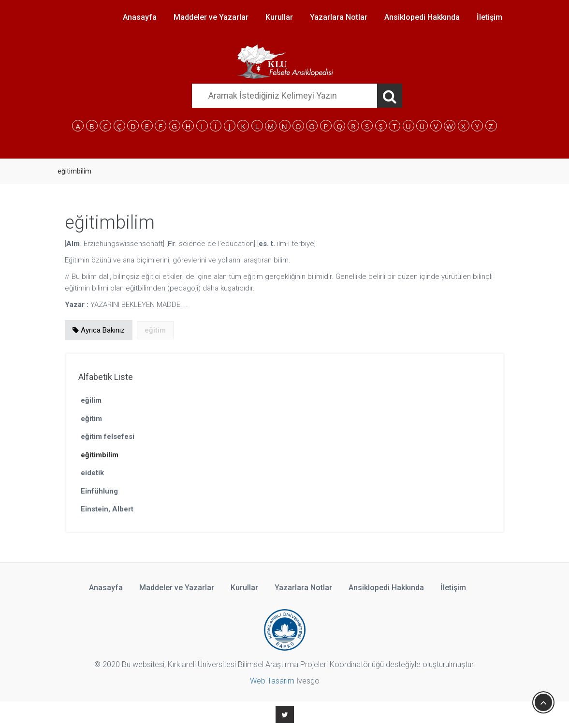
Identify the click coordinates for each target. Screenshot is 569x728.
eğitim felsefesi (108, 437)
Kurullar (279, 17)
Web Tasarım (272, 681)
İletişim (489, 17)
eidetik (92, 473)
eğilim (91, 400)
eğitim (91, 419)
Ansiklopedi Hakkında (422, 17)
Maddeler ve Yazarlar (211, 17)
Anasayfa (140, 17)
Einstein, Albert (107, 509)
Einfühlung (99, 491)
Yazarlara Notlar (339, 17)
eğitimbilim (100, 455)
